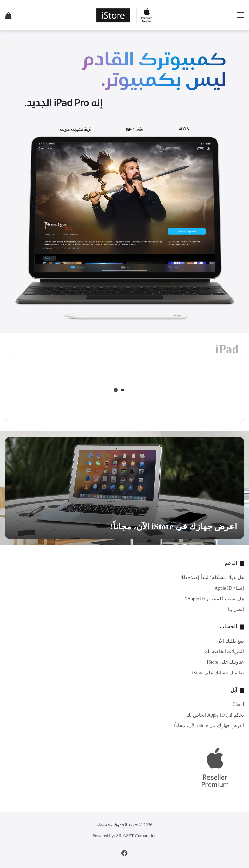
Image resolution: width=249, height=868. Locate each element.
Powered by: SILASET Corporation (125, 836)
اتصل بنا (236, 609)
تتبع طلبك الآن (230, 641)
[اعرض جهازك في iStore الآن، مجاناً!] (125, 488)
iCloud (238, 704)
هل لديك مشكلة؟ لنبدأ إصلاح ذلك (212, 578)
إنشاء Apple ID (229, 588)
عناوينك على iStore (226, 662)
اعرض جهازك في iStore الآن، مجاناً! (174, 527)
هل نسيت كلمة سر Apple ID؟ (214, 599)
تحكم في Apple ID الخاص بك (215, 715)
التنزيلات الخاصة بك (224, 652)
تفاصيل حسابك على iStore (218, 673)
